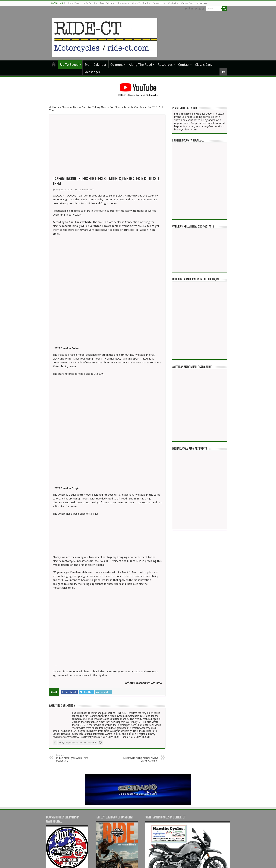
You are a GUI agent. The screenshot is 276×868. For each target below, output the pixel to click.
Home (54, 107)
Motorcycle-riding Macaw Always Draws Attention (140, 688)
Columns (123, 3)
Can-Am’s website (80, 222)
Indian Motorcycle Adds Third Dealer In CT (74, 688)
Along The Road (140, 3)
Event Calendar (107, 3)
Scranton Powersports (104, 226)
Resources (158, 3)
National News (71, 107)
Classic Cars (187, 3)
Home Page (74, 3)
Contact (172, 3)
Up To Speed (89, 3)
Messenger (202, 3)
